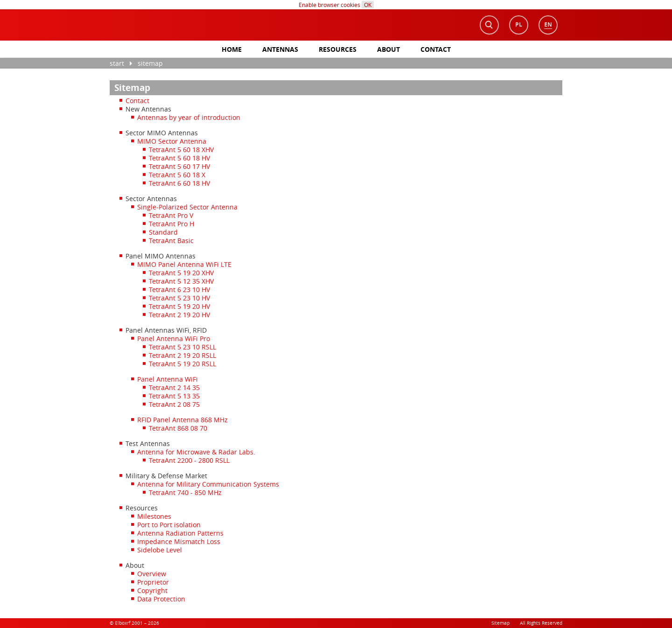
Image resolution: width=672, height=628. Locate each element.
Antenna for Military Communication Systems (208, 484)
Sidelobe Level (160, 550)
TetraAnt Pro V (171, 215)
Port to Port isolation (169, 525)
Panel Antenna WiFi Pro (174, 338)
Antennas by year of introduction (189, 117)
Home (232, 49)
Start (117, 63)
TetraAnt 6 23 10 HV (179, 290)
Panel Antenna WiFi (168, 379)
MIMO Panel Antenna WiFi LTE (184, 264)
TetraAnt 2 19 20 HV (179, 315)
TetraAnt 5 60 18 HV (179, 158)
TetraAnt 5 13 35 (174, 396)
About (388, 49)
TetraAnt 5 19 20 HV (179, 306)
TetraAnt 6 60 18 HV (179, 183)
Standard (163, 232)
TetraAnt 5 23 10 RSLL (182, 347)
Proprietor (153, 582)
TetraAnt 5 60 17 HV (179, 166)
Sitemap (150, 63)
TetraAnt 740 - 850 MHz (185, 492)
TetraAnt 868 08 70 (178, 428)
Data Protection (161, 599)
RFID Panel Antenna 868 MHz (182, 420)
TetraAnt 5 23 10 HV (179, 298)
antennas (280, 49)
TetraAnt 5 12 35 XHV (181, 281)
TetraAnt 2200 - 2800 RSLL (189, 460)
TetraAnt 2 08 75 (174, 404)
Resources (338, 49)
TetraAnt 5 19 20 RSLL (182, 364)
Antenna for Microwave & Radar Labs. (196, 452)
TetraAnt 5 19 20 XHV (181, 273)
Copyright (152, 590)
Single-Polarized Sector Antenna (187, 207)
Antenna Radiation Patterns (180, 533)
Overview (152, 574)
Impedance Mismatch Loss (179, 541)
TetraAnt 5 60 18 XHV (181, 150)
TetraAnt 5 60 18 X (177, 175)
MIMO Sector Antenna (172, 141)
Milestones (154, 516)
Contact (436, 49)
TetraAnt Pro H (171, 224)
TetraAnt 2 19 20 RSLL (182, 355)
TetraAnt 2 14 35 (174, 387)
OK (368, 5)
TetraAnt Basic (171, 241)
